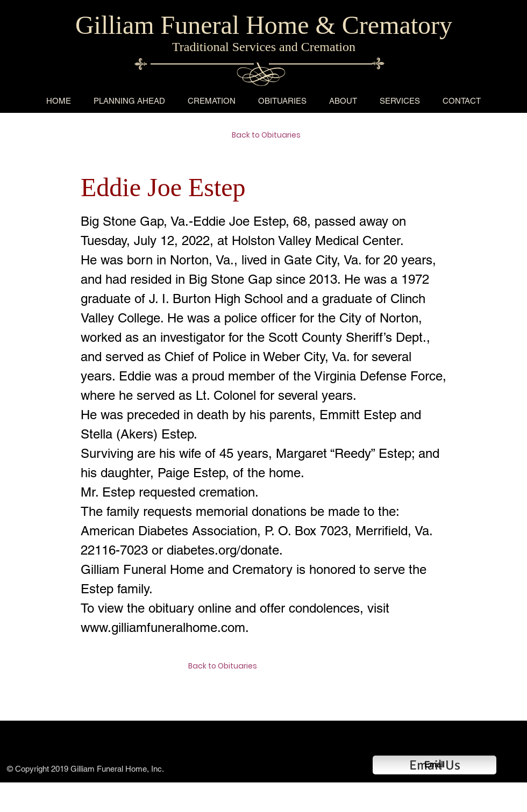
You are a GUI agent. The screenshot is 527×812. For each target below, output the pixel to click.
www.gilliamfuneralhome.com (163, 627)
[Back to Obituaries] (270, 135)
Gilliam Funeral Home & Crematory (264, 25)
